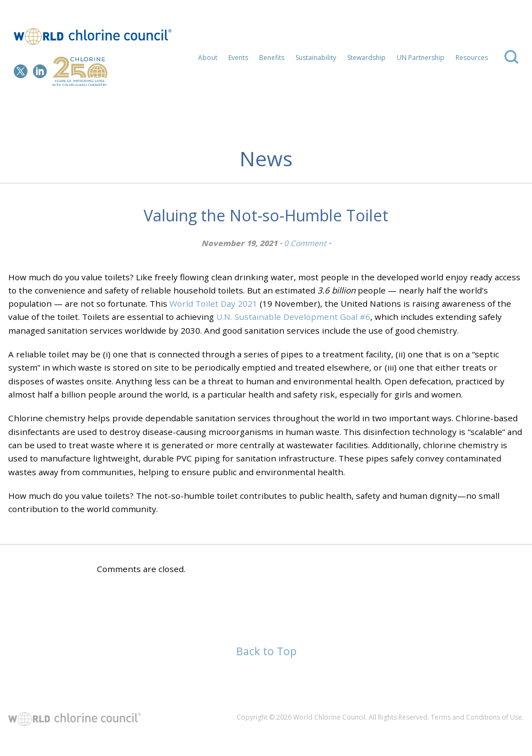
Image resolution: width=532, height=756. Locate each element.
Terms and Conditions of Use (476, 717)
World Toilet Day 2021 (213, 303)
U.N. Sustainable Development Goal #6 (293, 317)
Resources (472, 58)
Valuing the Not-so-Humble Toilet (266, 215)
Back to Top (266, 651)
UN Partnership (421, 58)
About (208, 58)
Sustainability (316, 58)
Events (238, 58)
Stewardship (366, 58)
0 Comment (305, 243)
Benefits (272, 58)
